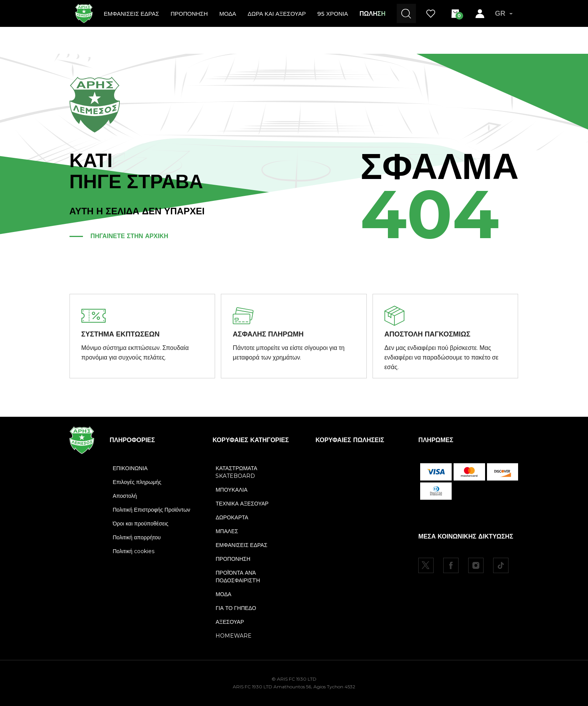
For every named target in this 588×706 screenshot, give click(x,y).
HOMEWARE (234, 636)
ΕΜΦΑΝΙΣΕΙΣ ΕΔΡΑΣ (131, 14)
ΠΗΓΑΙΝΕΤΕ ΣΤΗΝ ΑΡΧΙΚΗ (130, 236)
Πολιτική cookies (134, 551)
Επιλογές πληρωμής (137, 482)
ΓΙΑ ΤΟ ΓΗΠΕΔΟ (236, 608)
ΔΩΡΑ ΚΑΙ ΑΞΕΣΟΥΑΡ (277, 14)
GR (504, 13)
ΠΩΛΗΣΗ (373, 14)
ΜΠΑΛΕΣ (227, 531)
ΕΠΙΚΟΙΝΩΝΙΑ (130, 468)
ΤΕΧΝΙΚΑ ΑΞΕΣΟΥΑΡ (242, 504)
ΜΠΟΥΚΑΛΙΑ (231, 490)
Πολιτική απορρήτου (137, 537)
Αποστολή (125, 496)
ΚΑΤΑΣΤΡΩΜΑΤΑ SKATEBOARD (236, 472)
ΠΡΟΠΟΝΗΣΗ (189, 14)
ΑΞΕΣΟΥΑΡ (230, 622)
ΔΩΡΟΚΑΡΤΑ (232, 517)
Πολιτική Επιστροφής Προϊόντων (152, 510)
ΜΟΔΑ (228, 14)
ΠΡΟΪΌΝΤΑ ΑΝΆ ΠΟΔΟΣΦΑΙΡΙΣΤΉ (238, 577)
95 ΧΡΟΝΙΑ (333, 14)
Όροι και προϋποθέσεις (141, 524)
